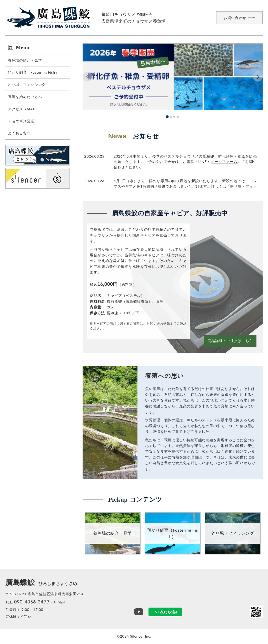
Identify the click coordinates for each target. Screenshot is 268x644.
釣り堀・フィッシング (27, 85)
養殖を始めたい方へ (25, 97)
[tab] (167, 117)
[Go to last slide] (87, 77)
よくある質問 (19, 133)
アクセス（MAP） (23, 109)
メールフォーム (224, 162)
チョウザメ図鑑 (21, 121)
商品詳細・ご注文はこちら (230, 341)
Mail (61, 602)
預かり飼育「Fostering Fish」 (33, 72)
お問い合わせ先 (158, 323)
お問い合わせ (235, 18)
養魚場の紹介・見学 (25, 60)
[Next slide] (258, 77)
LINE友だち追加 (165, 612)
